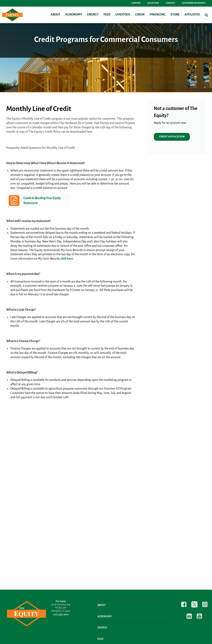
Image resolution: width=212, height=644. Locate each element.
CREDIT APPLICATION (172, 137)
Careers (136, 3)
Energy (93, 15)
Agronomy (74, 15)
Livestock (123, 15)
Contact (170, 3)
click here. (67, 259)
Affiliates (192, 15)
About (55, 15)
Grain (140, 15)
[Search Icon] (206, 15)
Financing (158, 15)
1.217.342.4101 (61, 615)
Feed (107, 15)
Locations (153, 3)
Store (175, 15)
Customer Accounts (194, 3)
